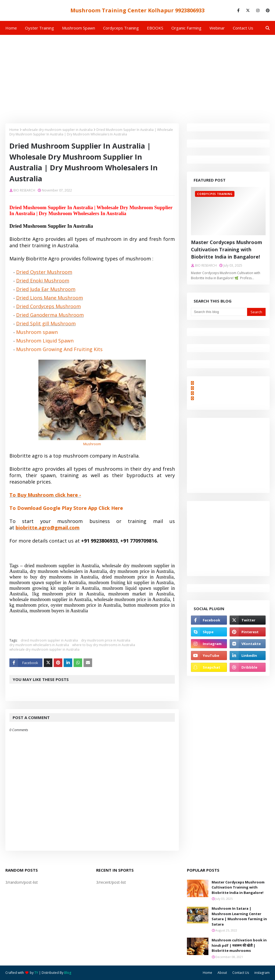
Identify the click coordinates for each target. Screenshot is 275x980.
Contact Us (241, 973)
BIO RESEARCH (24, 190)
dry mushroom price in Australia (106, 640)
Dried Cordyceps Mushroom (48, 306)
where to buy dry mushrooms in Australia (104, 645)
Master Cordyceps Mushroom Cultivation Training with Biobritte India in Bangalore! (227, 249)
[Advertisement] (137, 75)
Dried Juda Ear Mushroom (46, 289)
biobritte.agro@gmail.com (48, 528)
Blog (68, 973)
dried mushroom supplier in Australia (49, 640)
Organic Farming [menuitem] (186, 28)
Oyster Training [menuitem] (39, 28)
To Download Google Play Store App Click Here (66, 508)
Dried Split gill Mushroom (46, 323)
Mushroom (92, 444)
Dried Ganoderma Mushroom (50, 315)
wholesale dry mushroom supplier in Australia (58, 130)
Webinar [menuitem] (217, 28)
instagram (262, 973)
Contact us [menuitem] (243, 28)
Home (14, 130)
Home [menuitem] (11, 28)
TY (36, 973)
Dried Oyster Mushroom (44, 272)
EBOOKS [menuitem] (155, 28)
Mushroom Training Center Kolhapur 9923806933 (137, 10)
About (222, 973)
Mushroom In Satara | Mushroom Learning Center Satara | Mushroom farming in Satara (239, 916)
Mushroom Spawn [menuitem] (79, 28)
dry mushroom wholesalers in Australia (39, 645)
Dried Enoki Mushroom (43, 281)
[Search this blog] (219, 312)
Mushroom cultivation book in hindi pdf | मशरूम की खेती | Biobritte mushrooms (239, 945)
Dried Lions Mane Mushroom (50, 298)
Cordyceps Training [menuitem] (121, 28)
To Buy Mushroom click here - (45, 495)
